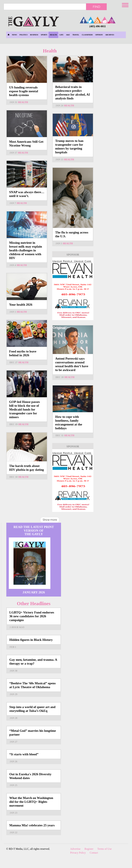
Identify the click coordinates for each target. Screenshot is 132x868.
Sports (44, 35)
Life (61, 35)
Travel (76, 35)
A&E (68, 35)
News (14, 35)
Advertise (75, 849)
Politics (23, 35)
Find (97, 7)
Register (89, 849)
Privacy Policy (78, 853)
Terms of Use (105, 849)
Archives (110, 35)
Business (34, 35)
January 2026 (34, 592)
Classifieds (87, 35)
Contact (94, 853)
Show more (50, 520)
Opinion (99, 35)
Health (53, 35)
